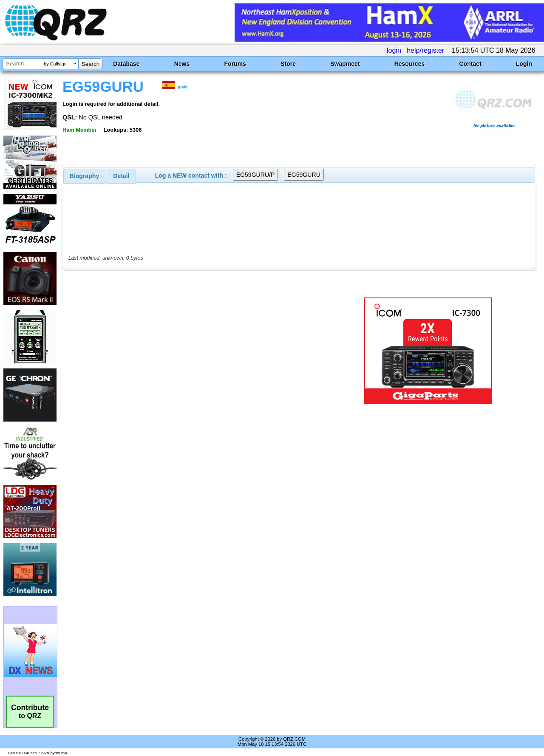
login (394, 50)
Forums (235, 64)
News (182, 64)
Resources (410, 64)
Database (126, 64)
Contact (470, 64)
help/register (425, 50)
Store (288, 64)
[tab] (85, 176)
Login (524, 64)
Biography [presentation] (85, 176)
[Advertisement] (197, 351)
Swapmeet (345, 64)
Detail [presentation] (121, 176)
